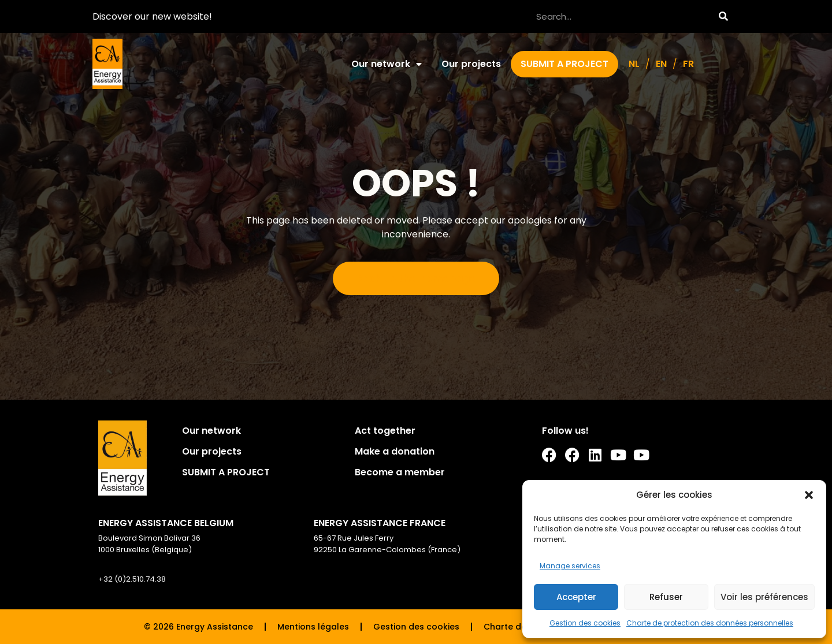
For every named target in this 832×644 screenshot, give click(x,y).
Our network (387, 64)
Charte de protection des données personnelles (710, 623)
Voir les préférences (764, 597)
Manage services (570, 566)
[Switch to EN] (661, 64)
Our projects (471, 64)
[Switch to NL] (634, 64)
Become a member (400, 472)
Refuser (666, 597)
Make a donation (395, 451)
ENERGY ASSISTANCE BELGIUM (166, 523)
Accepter (576, 597)
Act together (385, 431)
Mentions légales (313, 627)
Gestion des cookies (585, 623)
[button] (809, 495)
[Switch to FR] (688, 64)
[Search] (723, 16)
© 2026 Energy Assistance (198, 627)
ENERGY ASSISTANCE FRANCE (380, 523)
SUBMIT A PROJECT (564, 64)
